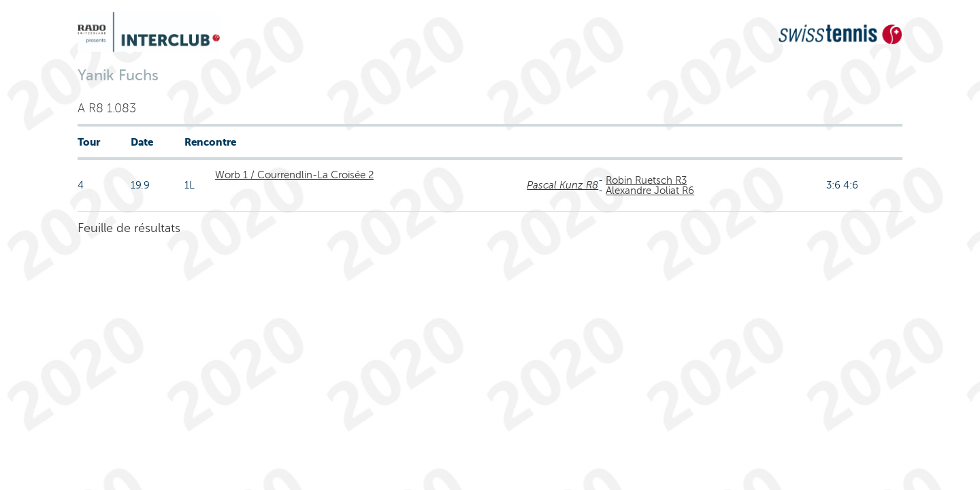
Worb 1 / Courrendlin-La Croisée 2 (294, 175)
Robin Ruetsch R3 (646, 180)
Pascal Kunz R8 (562, 185)
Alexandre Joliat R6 (650, 191)
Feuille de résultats (129, 228)
